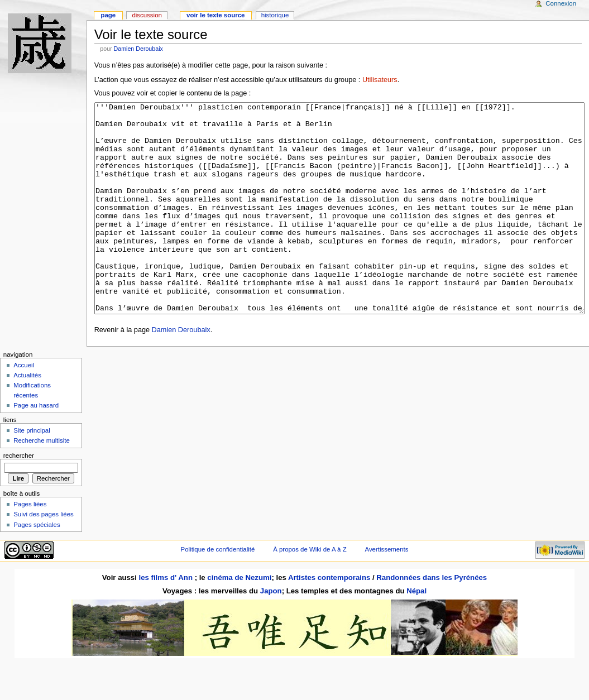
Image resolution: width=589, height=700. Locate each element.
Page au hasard (36, 447)
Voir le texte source (216, 15)
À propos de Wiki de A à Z (310, 591)
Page (108, 15)
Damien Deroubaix (138, 49)
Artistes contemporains (329, 619)
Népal (416, 633)
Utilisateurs (380, 80)
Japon (271, 633)
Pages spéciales (37, 567)
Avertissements (387, 591)
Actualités (27, 417)
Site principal (32, 472)
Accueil (24, 407)
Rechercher (19, 497)
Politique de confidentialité (218, 591)
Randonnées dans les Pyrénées (432, 619)
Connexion (561, 3)
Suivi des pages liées (44, 556)
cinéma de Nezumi (239, 619)
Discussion (147, 15)
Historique (275, 15)
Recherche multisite (42, 482)
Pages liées (30, 546)
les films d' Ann (167, 619)
